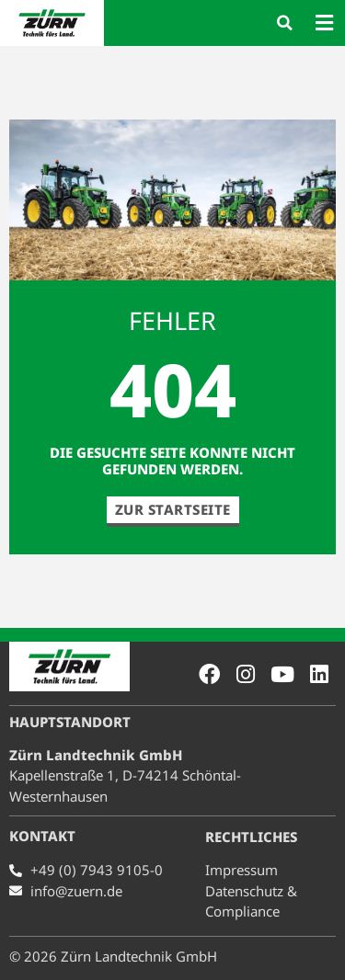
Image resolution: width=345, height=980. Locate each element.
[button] (284, 23)
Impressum (241, 870)
